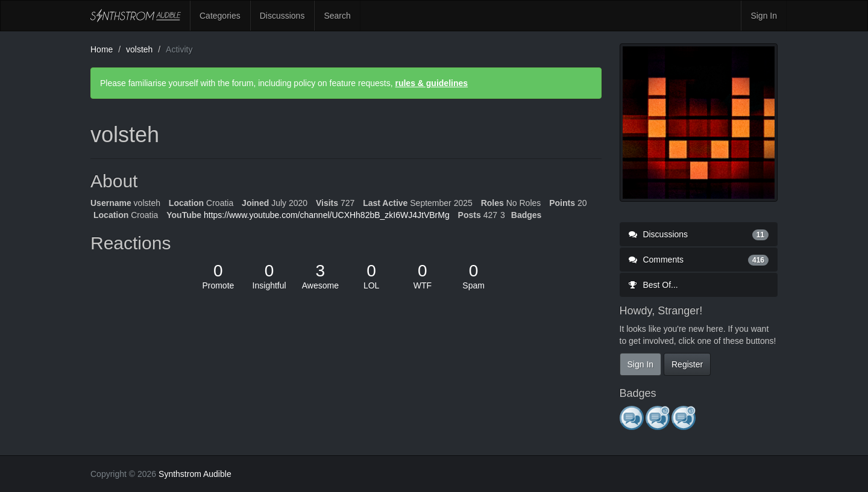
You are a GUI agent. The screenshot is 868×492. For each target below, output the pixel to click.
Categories (220, 16)
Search (337, 16)
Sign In (764, 16)
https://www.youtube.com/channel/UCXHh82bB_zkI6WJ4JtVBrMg (327, 215)
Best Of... (653, 285)
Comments (699, 260)
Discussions (282, 16)
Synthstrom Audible (136, 16)
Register (687, 364)
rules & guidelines (431, 83)
